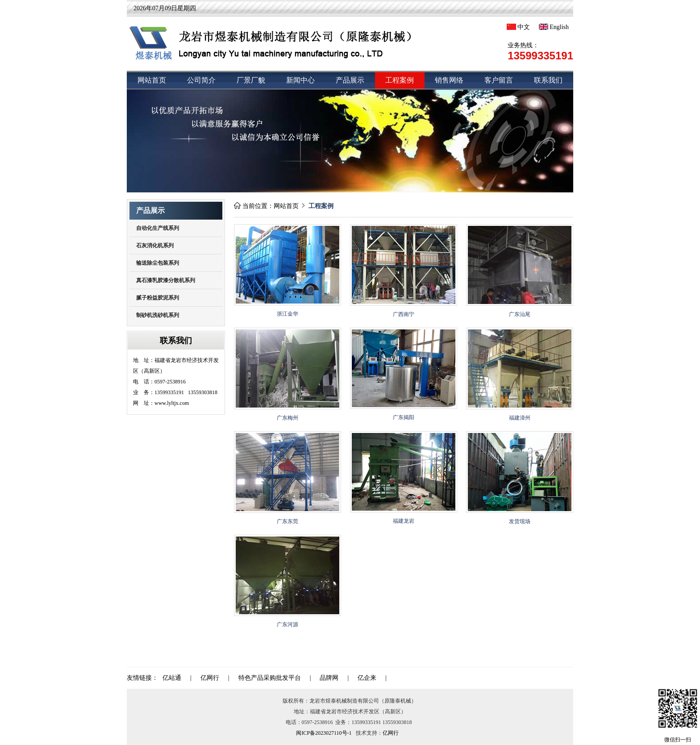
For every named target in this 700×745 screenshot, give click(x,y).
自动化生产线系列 (158, 228)
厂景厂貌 (251, 80)
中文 (518, 27)
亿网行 (210, 678)
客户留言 (499, 80)
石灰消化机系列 (155, 246)
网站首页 (152, 80)
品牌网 (329, 678)
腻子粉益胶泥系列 (158, 298)
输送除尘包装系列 (158, 263)
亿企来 (367, 678)
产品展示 (350, 80)
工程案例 (400, 80)
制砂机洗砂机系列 (158, 315)
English (554, 27)
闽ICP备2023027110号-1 (324, 733)
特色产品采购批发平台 (270, 678)
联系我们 (548, 80)
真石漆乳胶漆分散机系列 (166, 280)
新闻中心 (300, 80)
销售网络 (449, 80)
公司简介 (201, 80)
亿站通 (172, 678)
